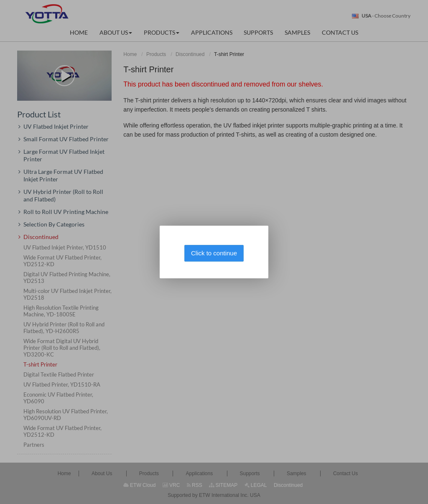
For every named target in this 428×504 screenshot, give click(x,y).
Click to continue (214, 253)
